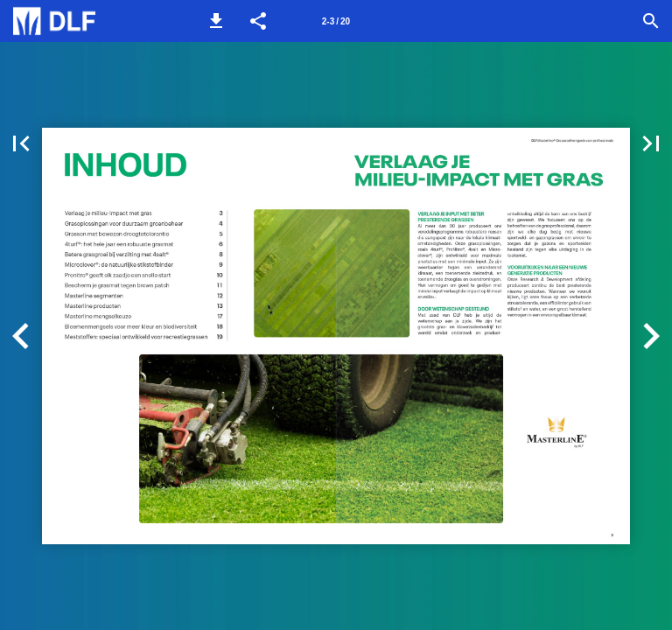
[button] (216, 21)
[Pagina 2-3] (336, 21)
